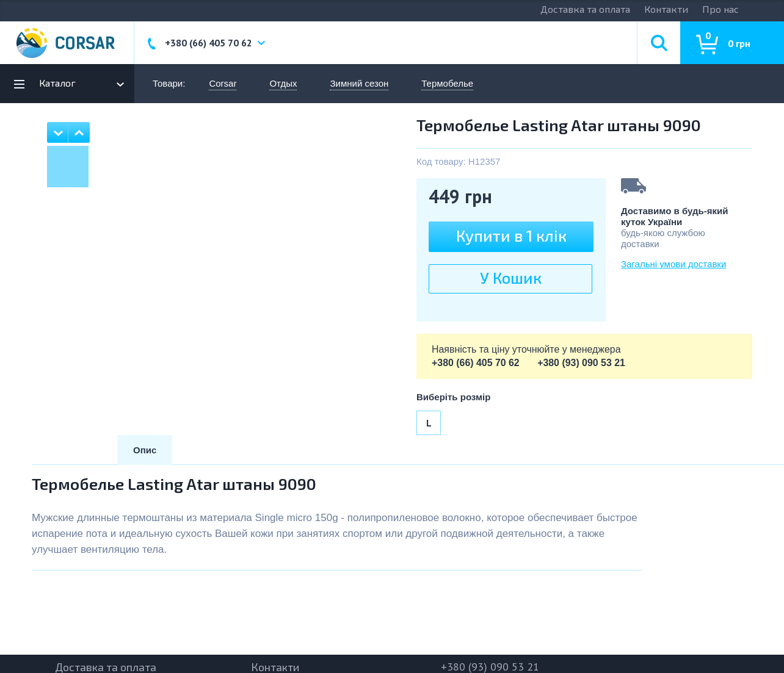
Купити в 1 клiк (511, 235)
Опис (145, 450)
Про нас (720, 9)
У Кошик (511, 277)
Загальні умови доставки (673, 264)
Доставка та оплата (585, 9)
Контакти (666, 9)
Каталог (57, 83)
